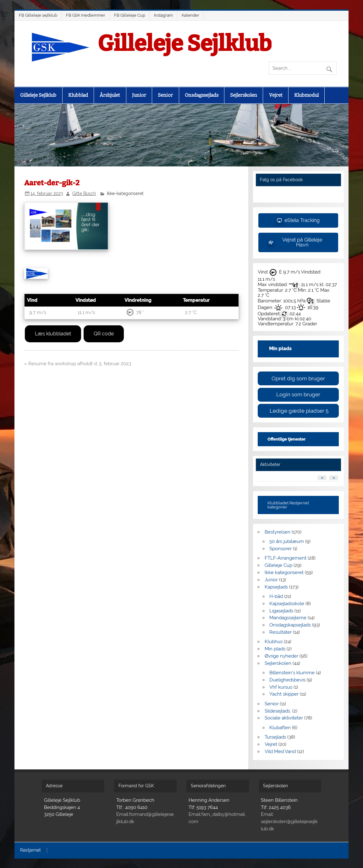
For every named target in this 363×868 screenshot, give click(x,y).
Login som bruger (298, 394)
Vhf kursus (281, 687)
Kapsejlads (276, 587)
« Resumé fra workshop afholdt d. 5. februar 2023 (78, 364)
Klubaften (280, 728)
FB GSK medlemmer (86, 15)
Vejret (276, 95)
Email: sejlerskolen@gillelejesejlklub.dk (289, 822)
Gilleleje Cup (278, 565)
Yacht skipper (284, 694)
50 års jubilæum (287, 541)
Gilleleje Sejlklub (185, 44)
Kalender (190, 15)
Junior (139, 95)
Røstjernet (30, 850)
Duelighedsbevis (287, 680)
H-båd (276, 596)
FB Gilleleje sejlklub (38, 15)
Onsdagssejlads (202, 95)
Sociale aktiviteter (284, 718)
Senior (165, 95)
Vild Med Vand (280, 751)
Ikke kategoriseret (284, 572)
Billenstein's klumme (292, 673)
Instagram (163, 15)
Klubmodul (306, 95)
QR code (104, 334)
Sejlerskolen (244, 95)
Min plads (275, 649)
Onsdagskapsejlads (290, 625)
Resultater (280, 632)
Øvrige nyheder (281, 656)
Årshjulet (110, 95)
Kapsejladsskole (287, 604)
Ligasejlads (281, 611)
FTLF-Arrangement (286, 558)
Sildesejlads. (278, 711)
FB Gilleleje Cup (130, 15)
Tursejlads (275, 737)
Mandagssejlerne (288, 618)
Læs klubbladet (53, 334)
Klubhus (274, 642)
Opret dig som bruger (298, 378)
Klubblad (78, 95)
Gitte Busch (84, 193)
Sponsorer (280, 549)
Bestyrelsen (278, 532)
